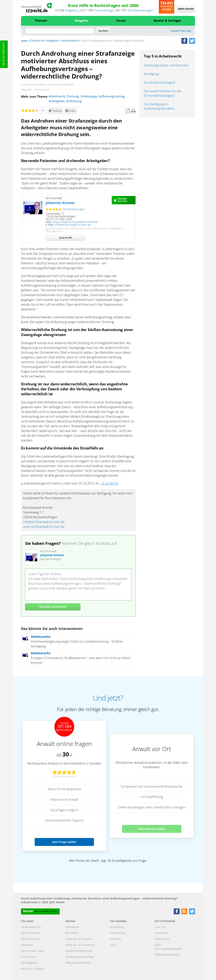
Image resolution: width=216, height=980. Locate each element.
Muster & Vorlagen (167, 21)
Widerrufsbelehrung (167, 955)
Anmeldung (117, 927)
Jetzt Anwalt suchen (152, 829)
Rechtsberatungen (140, 11)
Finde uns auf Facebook (80, 945)
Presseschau (29, 957)
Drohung (73, 96)
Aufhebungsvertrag (111, 96)
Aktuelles (116, 939)
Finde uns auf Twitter (78, 939)
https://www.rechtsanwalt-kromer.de (75, 222)
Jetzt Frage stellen (64, 842)
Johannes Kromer (60, 203)
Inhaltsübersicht (31, 927)
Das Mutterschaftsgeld (159, 83)
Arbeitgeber (57, 101)
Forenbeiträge (104, 11)
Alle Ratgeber (29, 963)
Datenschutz (162, 939)
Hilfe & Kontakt (4, 54)
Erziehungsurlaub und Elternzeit (166, 65)
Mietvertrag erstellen (78, 963)
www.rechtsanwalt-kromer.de (44, 527)
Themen (41, 21)
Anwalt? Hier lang (181, 31)
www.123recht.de (33, 41)
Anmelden (27, 945)
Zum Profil (65, 238)
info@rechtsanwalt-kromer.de (73, 225)
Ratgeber (71, 11)
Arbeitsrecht (70, 41)
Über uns (160, 927)
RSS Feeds (72, 933)
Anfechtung (74, 101)
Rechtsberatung (31, 939)
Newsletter (72, 927)
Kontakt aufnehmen (53, 607)
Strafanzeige (89, 96)
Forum (121, 21)
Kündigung (151, 74)
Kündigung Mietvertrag (79, 957)
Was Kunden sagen (33, 951)
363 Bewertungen (73, 209)
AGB (113, 945)
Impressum (162, 933)
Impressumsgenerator (79, 951)
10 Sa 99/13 (109, 484)
